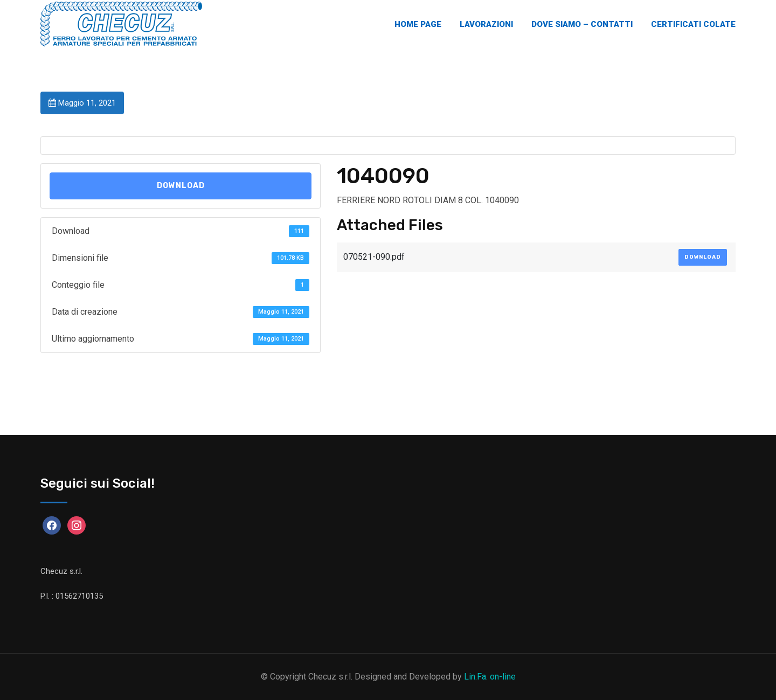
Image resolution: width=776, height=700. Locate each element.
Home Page (418, 24)
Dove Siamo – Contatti (582, 24)
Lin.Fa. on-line (490, 677)
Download (181, 186)
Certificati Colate (693, 24)
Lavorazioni (486, 24)
